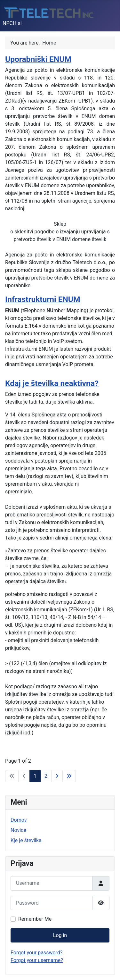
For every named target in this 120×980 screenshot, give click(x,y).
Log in (60, 935)
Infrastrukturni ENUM (43, 299)
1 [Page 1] (35, 776)
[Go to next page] (57, 776)
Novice (18, 830)
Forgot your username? (37, 960)
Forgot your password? (36, 953)
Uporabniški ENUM (38, 59)
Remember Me (35, 919)
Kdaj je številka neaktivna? (52, 383)
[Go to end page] (69, 776)
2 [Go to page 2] (46, 776)
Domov (19, 820)
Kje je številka (26, 840)
